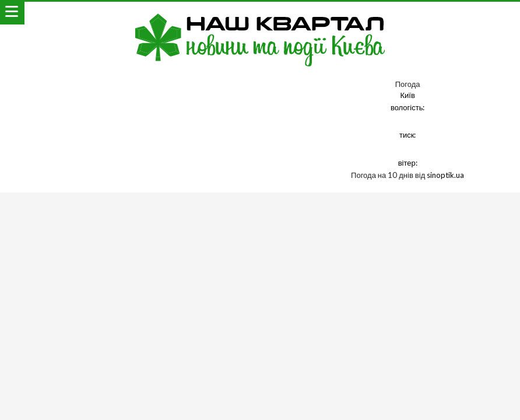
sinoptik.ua (445, 175)
